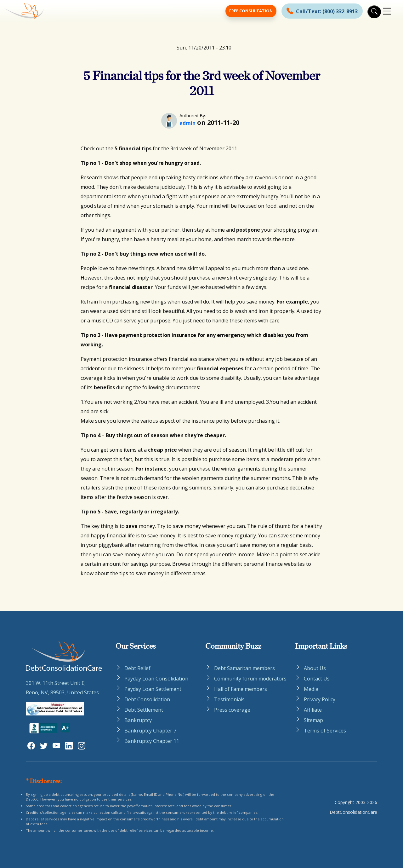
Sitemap (313, 720)
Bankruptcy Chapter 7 (150, 731)
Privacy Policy (320, 699)
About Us (315, 668)
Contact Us (317, 679)
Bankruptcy (138, 720)
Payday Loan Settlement (153, 689)
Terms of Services (325, 731)
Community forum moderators (250, 679)
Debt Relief (137, 668)
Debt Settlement (144, 710)
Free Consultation (251, 11)
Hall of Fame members (241, 689)
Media (311, 689)
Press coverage (232, 710)
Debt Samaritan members (244, 668)
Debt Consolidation (147, 699)
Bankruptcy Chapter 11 (152, 741)
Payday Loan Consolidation (156, 679)
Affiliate (313, 710)
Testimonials (229, 699)
